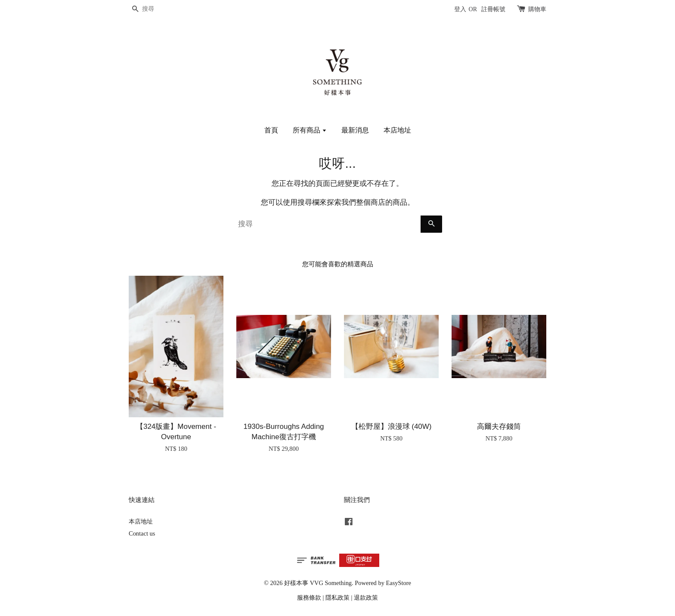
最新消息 (355, 130)
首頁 (271, 130)
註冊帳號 (493, 9)
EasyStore (398, 583)
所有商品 (310, 130)
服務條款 (309, 598)
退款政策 (366, 598)
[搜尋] (155, 9)
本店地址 (397, 130)
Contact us (142, 533)
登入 (460, 9)
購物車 (537, 9)
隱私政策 (337, 598)
